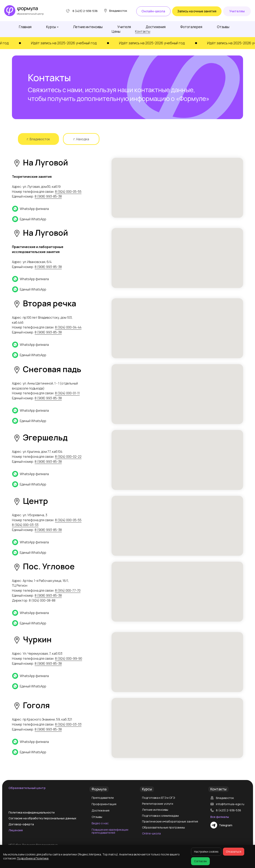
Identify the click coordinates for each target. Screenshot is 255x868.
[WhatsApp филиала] (48, 209)
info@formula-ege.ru (230, 804)
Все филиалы (220, 817)
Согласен (200, 861)
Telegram (226, 825)
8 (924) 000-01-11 (67, 393)
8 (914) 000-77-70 (68, 590)
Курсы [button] (51, 27)
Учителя (124, 27)
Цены (116, 31)
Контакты (143, 31)
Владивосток (225, 798)
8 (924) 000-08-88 (42, 600)
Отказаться (234, 852)
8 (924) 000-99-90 (69, 658)
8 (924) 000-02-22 (68, 457)
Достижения (156, 27)
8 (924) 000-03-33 (25, 525)
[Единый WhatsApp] (48, 219)
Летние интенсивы (88, 27)
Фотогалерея (191, 27)
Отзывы (223, 27)
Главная (25, 27)
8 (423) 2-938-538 (85, 11)
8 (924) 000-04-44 (68, 327)
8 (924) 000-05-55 (68, 192)
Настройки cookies (206, 852)
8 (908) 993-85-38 (48, 196)
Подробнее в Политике (33, 858)
